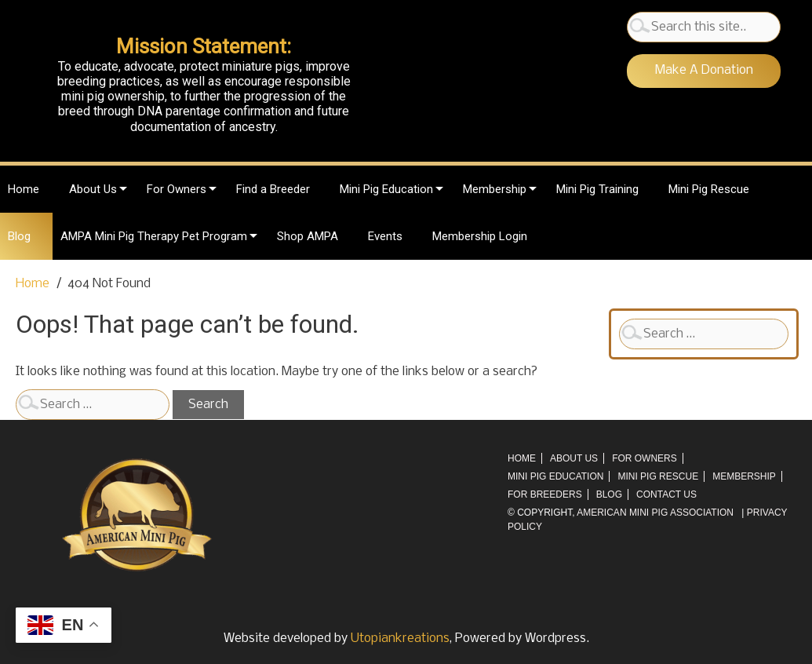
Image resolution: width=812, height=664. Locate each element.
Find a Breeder (273, 189)
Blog (19, 236)
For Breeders (545, 494)
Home (24, 189)
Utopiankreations (400, 638)
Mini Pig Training (597, 189)
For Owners (177, 189)
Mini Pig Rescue (709, 189)
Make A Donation (704, 70)
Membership (495, 189)
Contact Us (666, 494)
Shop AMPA (308, 236)
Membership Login (480, 236)
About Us (93, 189)
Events (385, 236)
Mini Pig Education (386, 189)
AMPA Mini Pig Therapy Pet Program (154, 236)
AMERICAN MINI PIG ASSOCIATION (655, 513)
